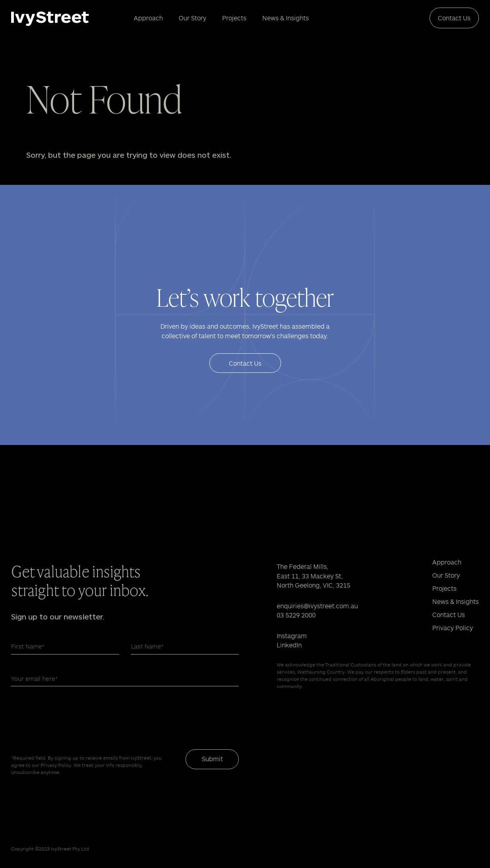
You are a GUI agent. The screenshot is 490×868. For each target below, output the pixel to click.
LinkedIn (289, 645)
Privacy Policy (453, 628)
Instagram (292, 636)
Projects (234, 18)
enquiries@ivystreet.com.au (317, 606)
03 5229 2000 (296, 615)
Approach (148, 18)
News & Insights (286, 18)
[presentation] (72, 718)
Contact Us (454, 18)
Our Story (192, 18)
